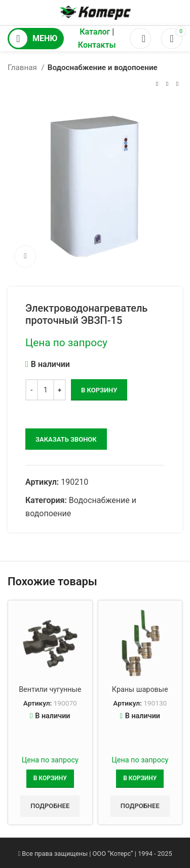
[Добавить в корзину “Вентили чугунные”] (50, 779)
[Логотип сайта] (95, 12)
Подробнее (50, 806)
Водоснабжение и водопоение (103, 68)
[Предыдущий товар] (157, 84)
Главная (23, 68)
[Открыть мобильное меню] (36, 39)
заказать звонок (66, 439)
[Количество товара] (46, 390)
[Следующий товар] (177, 84)
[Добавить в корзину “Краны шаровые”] (140, 779)
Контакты (97, 45)
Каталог (95, 32)
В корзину (99, 390)
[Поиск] (140, 39)
